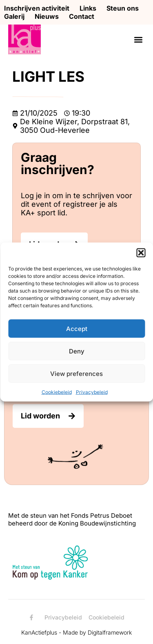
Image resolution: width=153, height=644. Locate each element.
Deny (77, 351)
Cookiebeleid (57, 392)
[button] (141, 253)
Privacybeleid (92, 392)
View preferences (76, 373)
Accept (77, 328)
